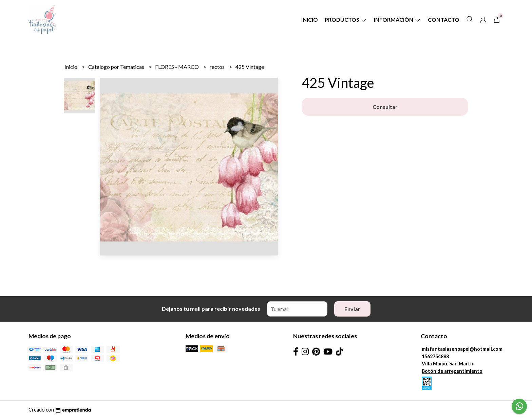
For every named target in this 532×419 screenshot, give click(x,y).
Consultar (385, 107)
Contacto (444, 20)
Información (397, 20)
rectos (218, 67)
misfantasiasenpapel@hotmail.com (462, 349)
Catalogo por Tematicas (117, 67)
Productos (346, 20)
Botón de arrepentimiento (452, 371)
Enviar (352, 309)
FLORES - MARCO (177, 67)
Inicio (310, 20)
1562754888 (435, 356)
